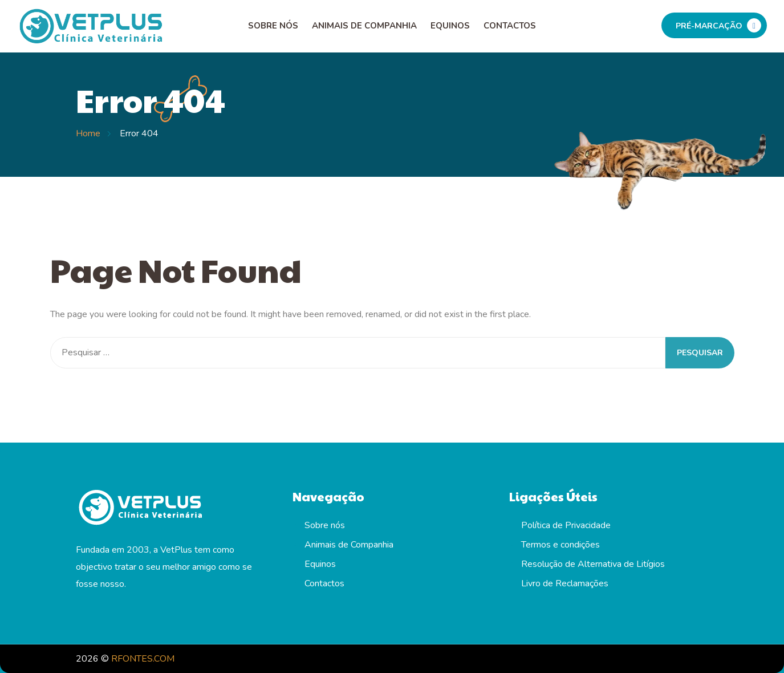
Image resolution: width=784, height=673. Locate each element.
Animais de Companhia (364, 26)
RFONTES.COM (143, 659)
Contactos (510, 26)
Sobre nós (273, 26)
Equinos (450, 26)
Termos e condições (560, 545)
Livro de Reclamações (565, 583)
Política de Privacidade (566, 525)
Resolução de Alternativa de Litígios (593, 564)
